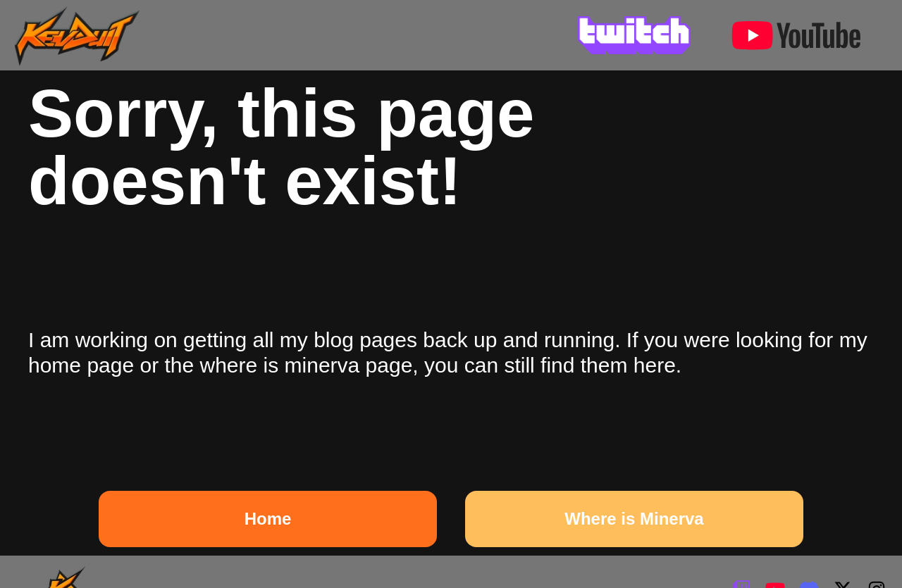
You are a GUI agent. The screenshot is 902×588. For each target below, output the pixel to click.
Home (268, 519)
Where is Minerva (634, 519)
